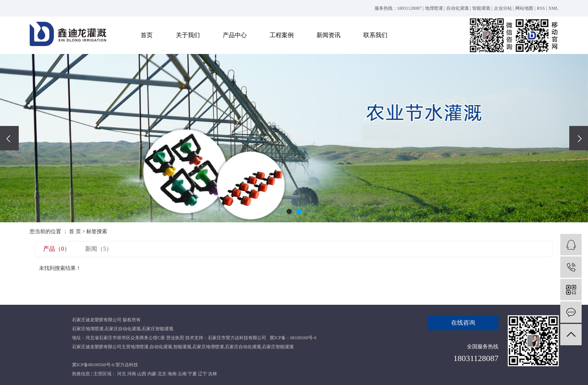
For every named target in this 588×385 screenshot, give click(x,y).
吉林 (213, 374)
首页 (147, 35)
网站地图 (524, 8)
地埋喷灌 (434, 8)
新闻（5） (99, 249)
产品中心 (235, 35)
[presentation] (9, 138)
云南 (182, 374)
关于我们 (188, 35)
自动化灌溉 (457, 8)
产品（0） (57, 249)
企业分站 (503, 8)
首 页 (75, 231)
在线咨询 (463, 323)
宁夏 (192, 374)
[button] (289, 211)
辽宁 (202, 374)
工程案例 (282, 35)
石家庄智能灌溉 (157, 329)
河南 (132, 374)
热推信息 (81, 374)
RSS (541, 8)
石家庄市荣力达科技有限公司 (237, 338)
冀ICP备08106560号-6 (93, 365)
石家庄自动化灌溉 (123, 329)
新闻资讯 (328, 35)
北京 (162, 374)
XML (553, 8)
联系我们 (375, 35)
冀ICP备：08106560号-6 (293, 338)
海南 (172, 374)
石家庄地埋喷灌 (88, 329)
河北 (121, 374)
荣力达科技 (127, 365)
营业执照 (175, 338)
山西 (142, 374)
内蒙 (152, 374)
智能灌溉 (481, 8)
